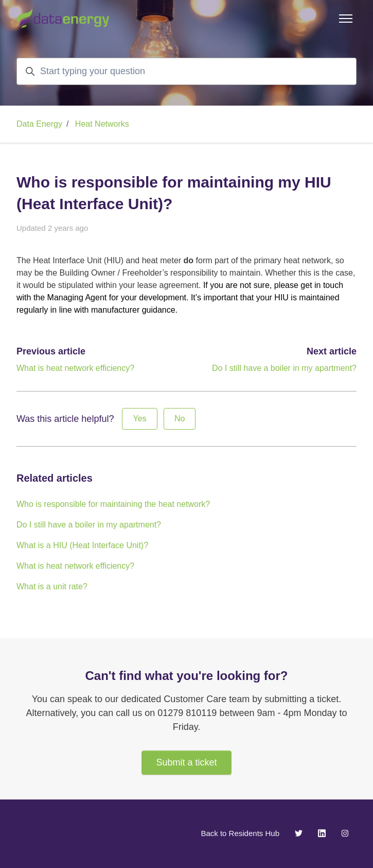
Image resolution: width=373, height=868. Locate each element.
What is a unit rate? (52, 586)
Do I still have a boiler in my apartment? (284, 368)
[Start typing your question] (187, 71)
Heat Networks (102, 124)
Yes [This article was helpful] (139, 419)
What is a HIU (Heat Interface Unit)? (82, 545)
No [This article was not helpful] (180, 419)
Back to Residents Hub (240, 833)
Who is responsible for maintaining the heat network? (113, 504)
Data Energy (39, 124)
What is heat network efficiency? (75, 368)
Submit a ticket (186, 762)
